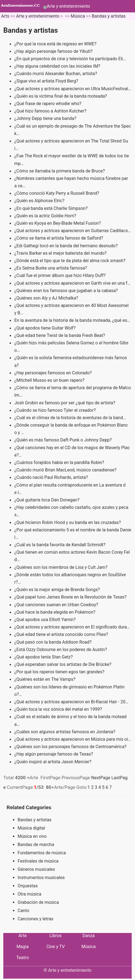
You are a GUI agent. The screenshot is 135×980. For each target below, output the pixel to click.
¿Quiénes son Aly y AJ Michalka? (47, 298)
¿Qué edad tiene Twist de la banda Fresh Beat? (60, 335)
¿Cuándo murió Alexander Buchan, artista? (56, 74)
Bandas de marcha (36, 845)
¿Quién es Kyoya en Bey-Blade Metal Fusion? (58, 223)
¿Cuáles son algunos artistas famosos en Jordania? (65, 732)
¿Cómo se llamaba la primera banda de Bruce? (60, 171)
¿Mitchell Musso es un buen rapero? (50, 380)
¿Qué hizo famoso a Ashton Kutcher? (51, 111)
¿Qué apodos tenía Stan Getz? (44, 657)
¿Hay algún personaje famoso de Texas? (54, 754)
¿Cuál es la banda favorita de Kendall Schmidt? (60, 545)
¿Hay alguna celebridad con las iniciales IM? (58, 66)
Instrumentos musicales (41, 878)
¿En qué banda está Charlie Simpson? (51, 208)
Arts (5, 16)
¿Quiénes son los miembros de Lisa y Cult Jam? (61, 567)
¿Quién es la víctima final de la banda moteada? (61, 96)
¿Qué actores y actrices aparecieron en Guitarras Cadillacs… (73, 231)
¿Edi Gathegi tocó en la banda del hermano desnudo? (67, 246)
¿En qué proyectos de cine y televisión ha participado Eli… (70, 59)
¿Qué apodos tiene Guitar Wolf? (46, 328)
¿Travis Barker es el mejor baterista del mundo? (61, 253)
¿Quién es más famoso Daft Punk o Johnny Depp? (64, 440)
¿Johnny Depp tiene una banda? (46, 118)
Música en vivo (32, 836)
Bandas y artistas (109, 16)
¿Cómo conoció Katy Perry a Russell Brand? (57, 193)
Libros (56, 936)
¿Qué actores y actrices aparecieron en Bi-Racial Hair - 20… (71, 702)
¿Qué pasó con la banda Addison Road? (53, 642)
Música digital (31, 828)
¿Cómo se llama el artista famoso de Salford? (59, 238)
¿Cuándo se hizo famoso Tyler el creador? (56, 410)
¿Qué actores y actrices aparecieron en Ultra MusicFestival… (73, 89)
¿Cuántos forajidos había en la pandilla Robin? (60, 462)
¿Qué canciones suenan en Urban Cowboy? (57, 605)
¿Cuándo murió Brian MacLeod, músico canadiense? (66, 470)
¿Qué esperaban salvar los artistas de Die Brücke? (63, 664)
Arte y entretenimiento (68, 6)
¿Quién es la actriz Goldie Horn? (46, 216)
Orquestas (28, 886)
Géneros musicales (36, 869)
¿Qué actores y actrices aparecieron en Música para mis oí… (73, 739)
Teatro (23, 958)
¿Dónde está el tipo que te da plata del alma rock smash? (70, 261)
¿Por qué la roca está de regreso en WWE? (56, 44)
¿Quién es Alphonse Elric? (40, 201)
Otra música (29, 894)
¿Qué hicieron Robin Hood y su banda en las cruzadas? (68, 522)
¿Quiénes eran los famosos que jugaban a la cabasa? (67, 291)
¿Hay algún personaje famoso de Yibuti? (54, 51)
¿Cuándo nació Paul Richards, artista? (52, 477)
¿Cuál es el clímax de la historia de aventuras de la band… (70, 418)
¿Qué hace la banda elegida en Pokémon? (55, 612)
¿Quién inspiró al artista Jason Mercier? (53, 762)
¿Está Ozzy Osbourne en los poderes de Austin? (61, 650)
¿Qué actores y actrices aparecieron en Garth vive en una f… (72, 283)
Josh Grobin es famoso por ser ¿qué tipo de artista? (65, 403)
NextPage (101, 778)
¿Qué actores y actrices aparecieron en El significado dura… (72, 627)
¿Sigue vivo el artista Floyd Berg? (47, 81)
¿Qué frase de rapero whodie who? (48, 104)
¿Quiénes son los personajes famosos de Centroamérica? (71, 747)
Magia (23, 947)
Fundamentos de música (42, 853)
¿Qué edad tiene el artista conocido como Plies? (62, 634)
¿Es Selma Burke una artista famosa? (51, 268)
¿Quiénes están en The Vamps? (45, 679)
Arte (23, 936)
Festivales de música (38, 861)
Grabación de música (38, 902)
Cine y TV (56, 947)
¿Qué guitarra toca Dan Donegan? (47, 500)
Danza (89, 936)
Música (78, 16)
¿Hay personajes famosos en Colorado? (54, 373)
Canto (23, 911)
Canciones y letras (35, 919)
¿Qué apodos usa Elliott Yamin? (46, 620)
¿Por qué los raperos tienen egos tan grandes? (60, 672)
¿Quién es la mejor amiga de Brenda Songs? (58, 590)
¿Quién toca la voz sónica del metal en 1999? (59, 709)
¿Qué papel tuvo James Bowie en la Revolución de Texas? (71, 597)
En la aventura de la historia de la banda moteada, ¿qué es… (72, 320)
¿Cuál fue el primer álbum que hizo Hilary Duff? (60, 275)
